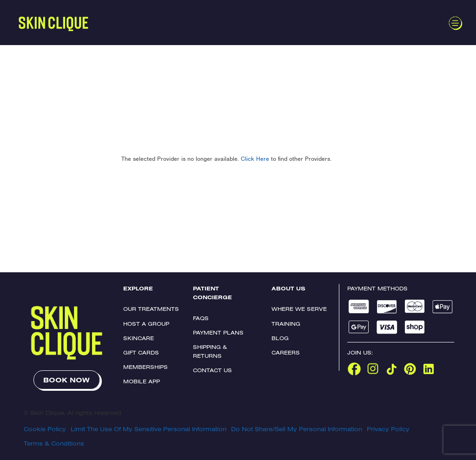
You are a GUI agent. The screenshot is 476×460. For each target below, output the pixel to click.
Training (286, 324)
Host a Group (146, 324)
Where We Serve (299, 309)
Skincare (139, 338)
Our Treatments (151, 309)
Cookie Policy (45, 429)
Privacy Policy (388, 429)
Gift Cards (141, 352)
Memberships (145, 367)
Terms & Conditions (54, 443)
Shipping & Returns (210, 351)
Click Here (255, 159)
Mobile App (142, 381)
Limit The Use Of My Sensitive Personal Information (149, 429)
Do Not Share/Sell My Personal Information (297, 429)
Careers (286, 352)
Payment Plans (218, 332)
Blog (280, 338)
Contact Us (212, 370)
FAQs (201, 318)
